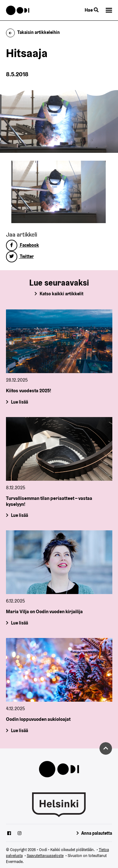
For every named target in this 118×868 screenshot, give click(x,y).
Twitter (20, 256)
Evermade (14, 862)
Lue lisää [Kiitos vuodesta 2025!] (19, 402)
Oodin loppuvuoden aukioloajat (38, 719)
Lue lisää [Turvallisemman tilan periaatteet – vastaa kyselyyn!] (19, 515)
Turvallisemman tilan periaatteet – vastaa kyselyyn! (49, 501)
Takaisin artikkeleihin (33, 32)
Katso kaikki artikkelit (62, 294)
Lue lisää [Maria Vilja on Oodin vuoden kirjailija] (19, 623)
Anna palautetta (97, 833)
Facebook (22, 245)
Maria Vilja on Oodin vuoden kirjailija (44, 611)
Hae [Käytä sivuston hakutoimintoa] (92, 10)
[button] (109, 10)
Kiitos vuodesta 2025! (29, 391)
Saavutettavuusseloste (45, 856)
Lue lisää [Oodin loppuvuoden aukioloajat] (19, 730)
